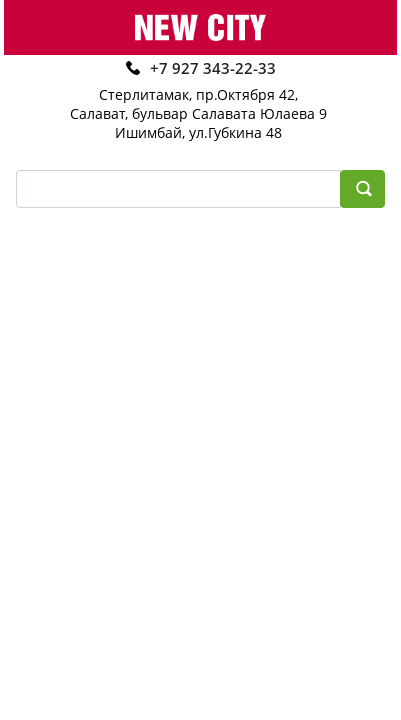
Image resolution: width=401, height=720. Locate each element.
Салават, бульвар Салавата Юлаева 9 (198, 113)
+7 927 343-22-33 (213, 68)
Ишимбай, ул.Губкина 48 (198, 132)
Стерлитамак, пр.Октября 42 (197, 94)
